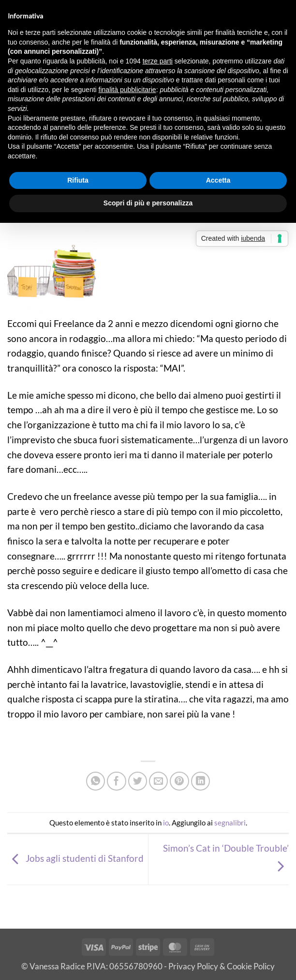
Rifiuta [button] (78, 180)
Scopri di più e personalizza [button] (148, 203)
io (166, 823)
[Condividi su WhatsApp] (96, 781)
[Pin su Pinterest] (179, 781)
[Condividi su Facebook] (117, 781)
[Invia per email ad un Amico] (159, 781)
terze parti (158, 61)
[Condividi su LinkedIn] (201, 781)
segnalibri (230, 823)
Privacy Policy (193, 966)
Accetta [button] (218, 180)
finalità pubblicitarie (127, 90)
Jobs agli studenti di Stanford (75, 858)
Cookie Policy (251, 966)
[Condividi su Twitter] (138, 781)
